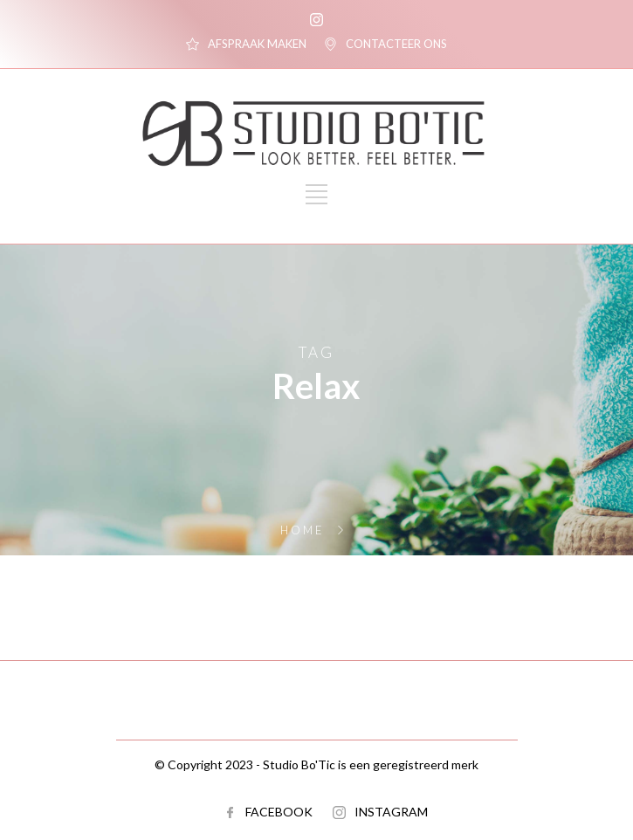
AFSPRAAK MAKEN (257, 44)
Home (303, 530)
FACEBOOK (279, 812)
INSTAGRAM (391, 812)
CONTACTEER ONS (396, 44)
